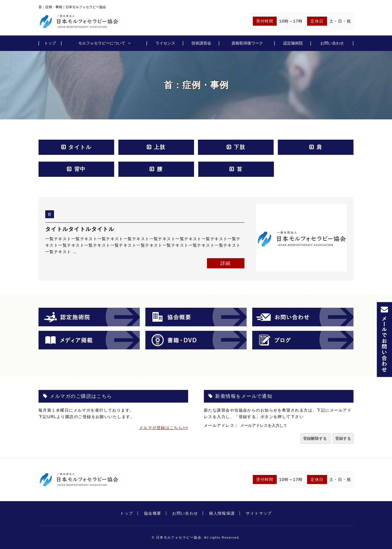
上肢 (160, 147)
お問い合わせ (332, 43)
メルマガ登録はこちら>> (164, 428)
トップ (50, 43)
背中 (80, 169)
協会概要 (153, 513)
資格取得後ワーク (247, 43)
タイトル (80, 147)
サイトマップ (259, 513)
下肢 (239, 147)
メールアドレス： (222, 425)
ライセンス (165, 43)
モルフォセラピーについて (102, 43)
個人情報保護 (222, 513)
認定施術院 (293, 43)
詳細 (226, 263)
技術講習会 (201, 43)
